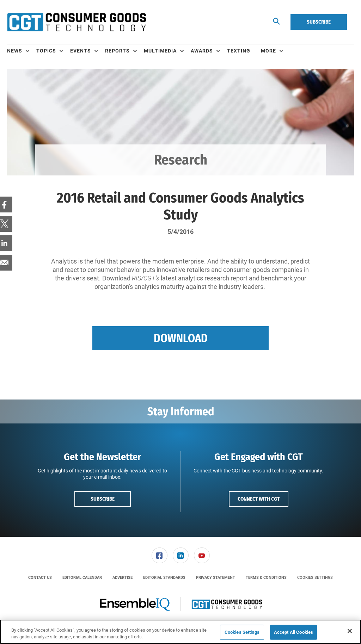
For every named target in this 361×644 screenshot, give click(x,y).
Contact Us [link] (40, 578)
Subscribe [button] (103, 499)
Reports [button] (117, 51)
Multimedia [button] (160, 51)
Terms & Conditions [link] (266, 578)
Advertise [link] (123, 578)
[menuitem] (22, 51)
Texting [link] (239, 51)
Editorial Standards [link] (164, 578)
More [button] (268, 51)
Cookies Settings (315, 578)
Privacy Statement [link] (216, 578)
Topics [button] (46, 51)
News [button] (15, 51)
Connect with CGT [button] (259, 499)
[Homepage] (77, 22)
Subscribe (319, 22)
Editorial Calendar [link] (82, 578)
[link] (160, 555)
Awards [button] (202, 51)
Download (181, 338)
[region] (180, 632)
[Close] (350, 631)
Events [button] (81, 51)
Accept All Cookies (293, 632)
